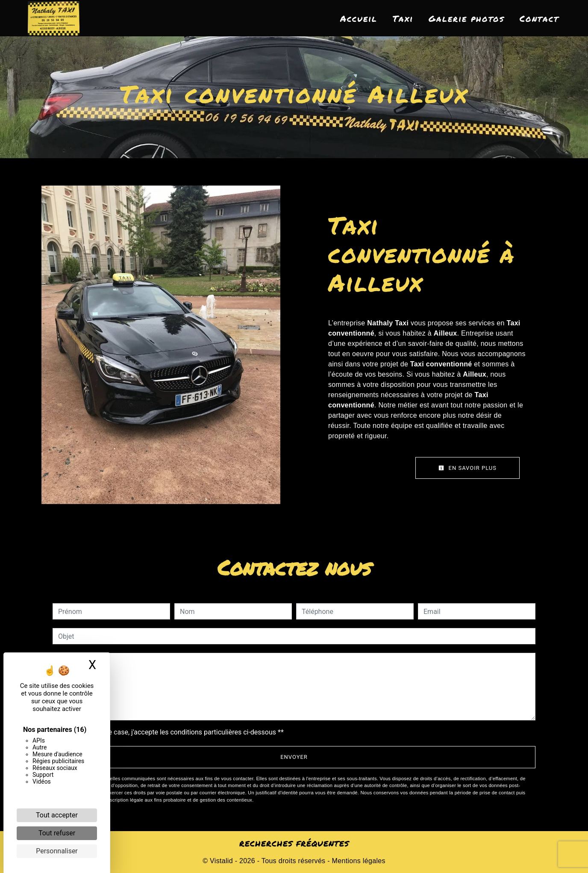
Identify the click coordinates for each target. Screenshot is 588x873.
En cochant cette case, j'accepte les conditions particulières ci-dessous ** (172, 732)
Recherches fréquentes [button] (294, 844)
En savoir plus (467, 468)
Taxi (403, 18)
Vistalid (221, 861)
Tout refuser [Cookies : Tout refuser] (57, 833)
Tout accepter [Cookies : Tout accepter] (57, 815)
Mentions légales (358, 861)
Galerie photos (466, 18)
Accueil (359, 18)
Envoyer (294, 757)
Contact (539, 18)
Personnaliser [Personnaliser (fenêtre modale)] (57, 851)
